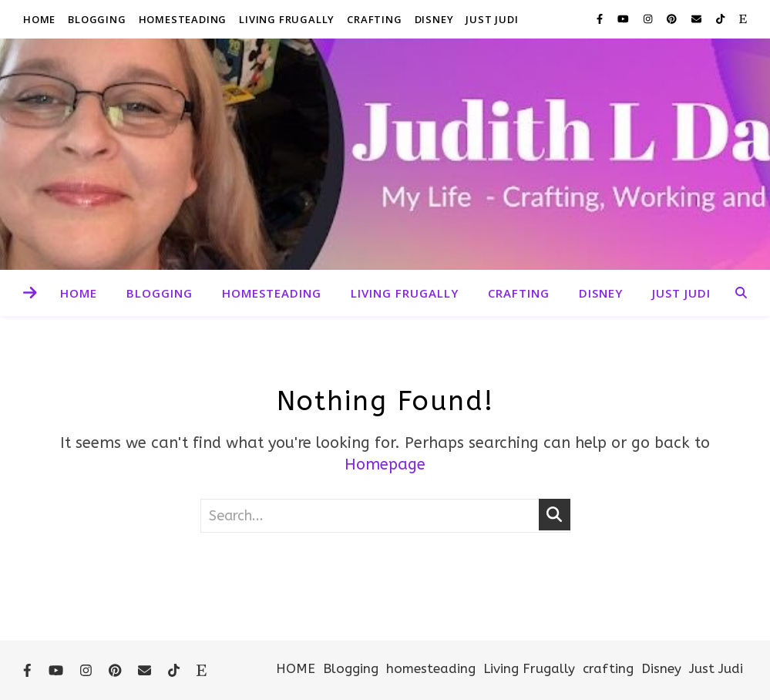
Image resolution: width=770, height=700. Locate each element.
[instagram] (649, 19)
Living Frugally (287, 19)
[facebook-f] (601, 19)
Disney (434, 19)
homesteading (183, 19)
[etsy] (743, 19)
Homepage (385, 464)
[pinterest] (673, 19)
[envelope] (698, 19)
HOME (39, 19)
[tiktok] (722, 19)
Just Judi (492, 19)
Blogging (97, 19)
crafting (374, 19)
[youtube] (625, 19)
